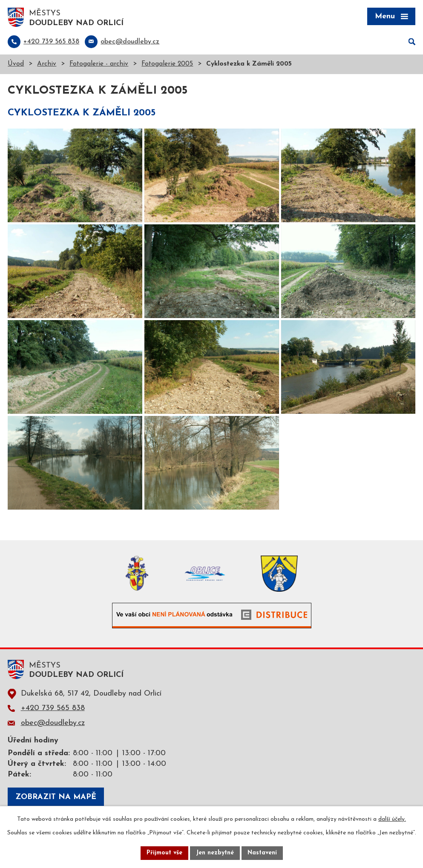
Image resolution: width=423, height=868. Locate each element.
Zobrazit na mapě (56, 797)
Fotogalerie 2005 (167, 64)
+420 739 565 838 (53, 708)
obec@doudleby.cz (53, 723)
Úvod (16, 64)
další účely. (392, 819)
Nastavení (262, 853)
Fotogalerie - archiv (99, 64)
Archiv (47, 64)
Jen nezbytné (215, 853)
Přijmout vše (164, 853)
